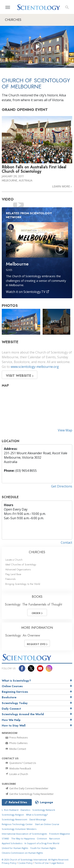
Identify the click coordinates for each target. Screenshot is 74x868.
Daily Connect (11, 709)
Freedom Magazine (59, 834)
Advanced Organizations (18, 569)
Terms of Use (42, 863)
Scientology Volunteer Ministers (19, 829)
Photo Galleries (16, 743)
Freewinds (10, 579)
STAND (5, 838)
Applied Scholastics (12, 843)
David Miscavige (38, 819)
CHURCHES (37, 552)
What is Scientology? (16, 681)
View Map (65, 430)
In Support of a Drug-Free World (42, 843)
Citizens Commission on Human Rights (22, 853)
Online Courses (12, 686)
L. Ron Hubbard (10, 810)
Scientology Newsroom (15, 819)
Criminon (42, 838)
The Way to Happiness (23, 838)
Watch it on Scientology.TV (28, 292)
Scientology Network (44, 810)
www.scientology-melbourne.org (35, 367)
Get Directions (62, 486)
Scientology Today (15, 703)
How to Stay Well (14, 726)
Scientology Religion (13, 815)
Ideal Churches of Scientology (21, 564)
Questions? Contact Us (21, 763)
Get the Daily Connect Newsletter (27, 788)
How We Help (11, 720)
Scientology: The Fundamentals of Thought (33, 604)
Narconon (55, 838)
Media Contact (15, 749)
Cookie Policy (25, 863)
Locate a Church (14, 560)
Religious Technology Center (17, 824)
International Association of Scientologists (24, 834)
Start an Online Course (47, 824)
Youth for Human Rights (43, 848)
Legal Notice (57, 863)
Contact (67, 542)
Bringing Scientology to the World (23, 584)
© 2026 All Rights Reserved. (35, 860)
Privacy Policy (9, 863)
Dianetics (25, 810)
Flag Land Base (13, 574)
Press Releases (16, 737)
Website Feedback (18, 768)
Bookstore (9, 697)
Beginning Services (15, 692)
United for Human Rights (15, 848)
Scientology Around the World (23, 714)
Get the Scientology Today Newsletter (29, 794)
